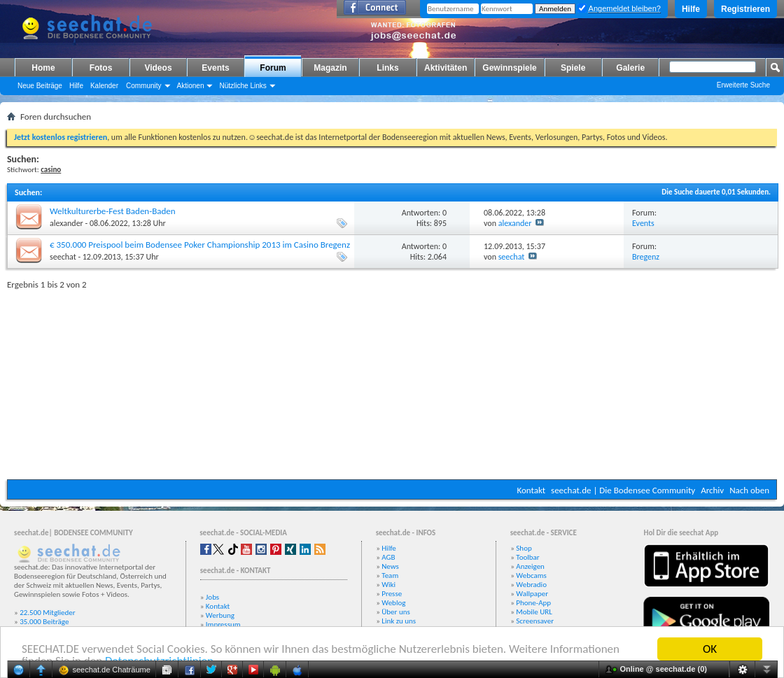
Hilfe (691, 9)
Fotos (101, 68)
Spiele (573, 68)
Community (144, 86)
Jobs (212, 597)
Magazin (330, 68)
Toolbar (527, 557)
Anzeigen (530, 566)
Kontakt (531, 490)
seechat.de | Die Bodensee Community (623, 490)
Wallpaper (532, 594)
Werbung (220, 615)
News (390, 566)
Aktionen (191, 86)
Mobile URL (534, 612)
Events (215, 68)
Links (387, 68)
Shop (524, 548)
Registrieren (745, 9)
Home (43, 68)
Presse (392, 594)
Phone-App (533, 603)
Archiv (712, 490)
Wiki (388, 585)
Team (390, 575)
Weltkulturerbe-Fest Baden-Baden (113, 211)
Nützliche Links (243, 86)
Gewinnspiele (509, 68)
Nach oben (749, 490)
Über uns (396, 612)
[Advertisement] (392, 381)
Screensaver (535, 621)
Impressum (223, 624)
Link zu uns (399, 621)
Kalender (104, 86)
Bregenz (646, 257)
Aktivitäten (446, 68)
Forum (273, 68)
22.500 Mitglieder (48, 613)
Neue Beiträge (40, 86)
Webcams (531, 575)
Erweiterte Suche (743, 85)
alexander (66, 223)
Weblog (393, 603)
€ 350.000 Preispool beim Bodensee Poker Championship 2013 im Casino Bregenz (200, 245)
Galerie (630, 68)
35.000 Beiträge (44, 622)
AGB (388, 557)
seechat (63, 257)
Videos (158, 68)
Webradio (531, 585)
